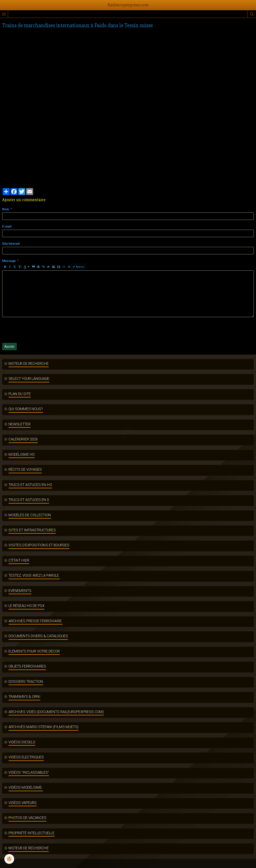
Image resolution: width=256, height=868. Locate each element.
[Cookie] (9, 859)
